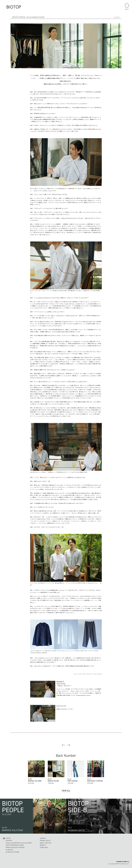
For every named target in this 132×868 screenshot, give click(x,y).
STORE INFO (44, 847)
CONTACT (43, 838)
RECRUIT (43, 845)
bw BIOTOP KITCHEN (12, 852)
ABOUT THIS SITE (46, 843)
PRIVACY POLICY (45, 841)
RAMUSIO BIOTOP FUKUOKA (15, 847)
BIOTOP (8, 838)
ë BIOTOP (9, 841)
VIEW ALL (66, 791)
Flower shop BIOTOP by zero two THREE (19, 843)
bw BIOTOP (9, 850)
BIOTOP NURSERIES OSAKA (15, 845)
